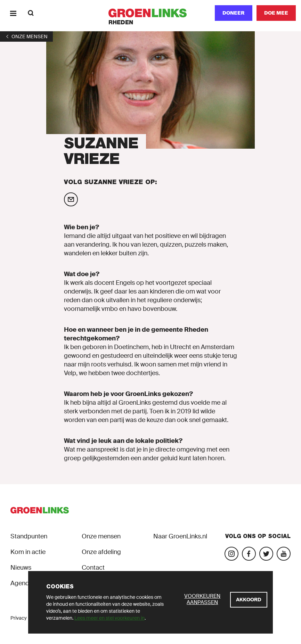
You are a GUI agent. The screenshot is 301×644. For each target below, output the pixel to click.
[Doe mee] (276, 13)
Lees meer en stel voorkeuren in (109, 618)
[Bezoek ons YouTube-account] (284, 554)
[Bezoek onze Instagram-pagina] (231, 554)
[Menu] (13, 13)
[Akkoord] (249, 600)
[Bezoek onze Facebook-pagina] (249, 554)
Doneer (234, 13)
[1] (26, 36)
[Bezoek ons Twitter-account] (266, 554)
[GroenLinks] (151, 13)
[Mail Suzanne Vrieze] (71, 199)
